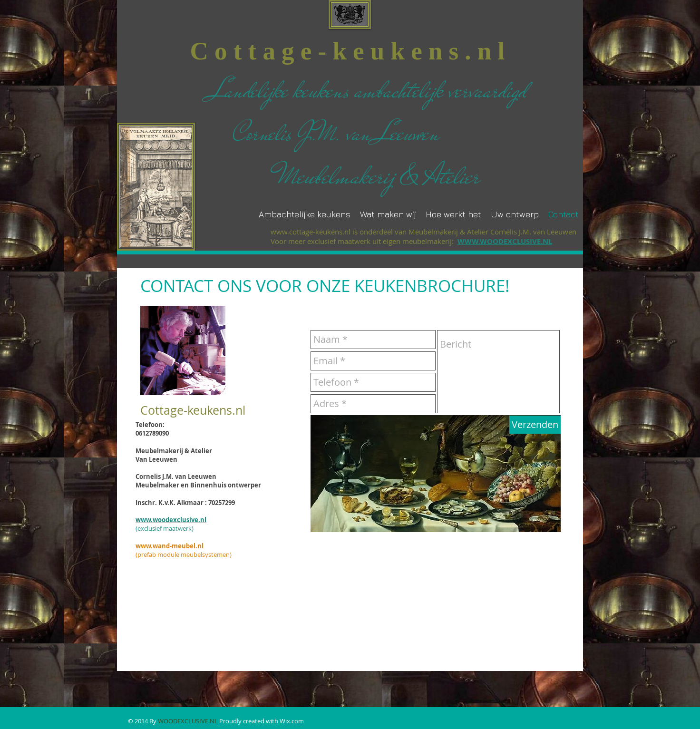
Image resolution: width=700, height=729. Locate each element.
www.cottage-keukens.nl (311, 232)
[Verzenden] (535, 425)
